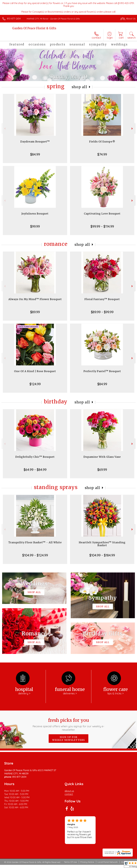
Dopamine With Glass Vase (102, 457)
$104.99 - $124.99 (35, 555)
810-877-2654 (14, 19)
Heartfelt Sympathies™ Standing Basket (102, 544)
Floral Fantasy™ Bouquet (102, 299)
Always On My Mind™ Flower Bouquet (35, 299)
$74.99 (102, 154)
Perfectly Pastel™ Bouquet (102, 371)
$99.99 (35, 226)
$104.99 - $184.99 (102, 555)
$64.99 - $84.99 (35, 470)
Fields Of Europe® (102, 142)
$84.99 (35, 154)
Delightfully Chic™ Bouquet (35, 457)
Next (133, 129)
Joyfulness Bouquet (35, 214)
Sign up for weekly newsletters (68, 739)
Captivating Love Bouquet (102, 214)
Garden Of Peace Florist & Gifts (34, 28)
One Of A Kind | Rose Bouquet (35, 371)
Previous (4, 129)
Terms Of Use (70, 862)
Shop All (79, 87)
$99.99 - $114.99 (102, 226)
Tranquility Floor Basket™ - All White (35, 542)
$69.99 (102, 470)
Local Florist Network (108, 862)
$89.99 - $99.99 (102, 312)
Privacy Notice (87, 862)
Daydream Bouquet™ (35, 142)
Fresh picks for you (68, 724)
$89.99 (35, 312)
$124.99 (35, 384)
